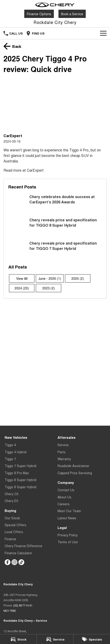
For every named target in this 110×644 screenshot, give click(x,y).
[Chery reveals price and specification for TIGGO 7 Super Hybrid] (55, 250)
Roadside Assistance (73, 466)
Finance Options (39, 14)
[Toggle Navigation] (103, 33)
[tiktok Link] (21, 562)
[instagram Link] (14, 562)
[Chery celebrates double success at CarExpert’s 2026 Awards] (55, 203)
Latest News (67, 518)
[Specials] (92, 639)
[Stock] (18, 639)
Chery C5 (12, 494)
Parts (62, 452)
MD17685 (10, 611)
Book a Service (72, 14)
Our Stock (12, 518)
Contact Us (66, 490)
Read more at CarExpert (24, 170)
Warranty (64, 459)
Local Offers (14, 532)
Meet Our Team (69, 511)
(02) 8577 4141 (23, 605)
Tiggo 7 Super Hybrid (20, 466)
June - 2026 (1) (50, 278)
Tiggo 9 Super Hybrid (20, 487)
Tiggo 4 (10, 445)
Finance (10, 539)
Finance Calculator (18, 553)
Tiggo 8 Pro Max (17, 473)
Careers (64, 504)
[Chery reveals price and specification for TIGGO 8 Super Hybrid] (55, 227)
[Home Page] (55, 5)
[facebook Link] (8, 562)
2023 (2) (49, 288)
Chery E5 (11, 501)
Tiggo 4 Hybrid (15, 452)
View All (22, 278)
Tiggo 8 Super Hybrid (20, 480)
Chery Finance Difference (23, 546)
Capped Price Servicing (75, 473)
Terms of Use (68, 542)
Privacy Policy (68, 535)
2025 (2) (78, 278)
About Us (64, 497)
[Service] (55, 639)
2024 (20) (22, 288)
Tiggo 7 (10, 459)
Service (63, 445)
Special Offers (15, 525)
